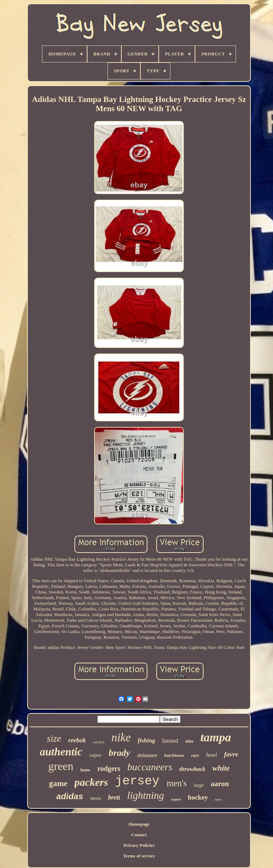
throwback (193, 769)
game (58, 783)
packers (91, 782)
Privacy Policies (139, 845)
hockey (198, 797)
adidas (69, 796)
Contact (139, 835)
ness (219, 799)
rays (195, 755)
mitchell (98, 742)
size (54, 739)
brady (119, 753)
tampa (216, 737)
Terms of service (139, 856)
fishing (147, 740)
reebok (77, 740)
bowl (211, 755)
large (199, 785)
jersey (137, 781)
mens (96, 798)
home (85, 770)
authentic (61, 752)
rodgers (109, 768)
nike (121, 737)
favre (231, 754)
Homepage (139, 824)
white (221, 768)
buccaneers (150, 767)
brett (114, 797)
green (61, 766)
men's (177, 783)
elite (189, 741)
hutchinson (174, 755)
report (176, 799)
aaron (220, 784)
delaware (147, 755)
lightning (145, 795)
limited (170, 741)
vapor (95, 755)
